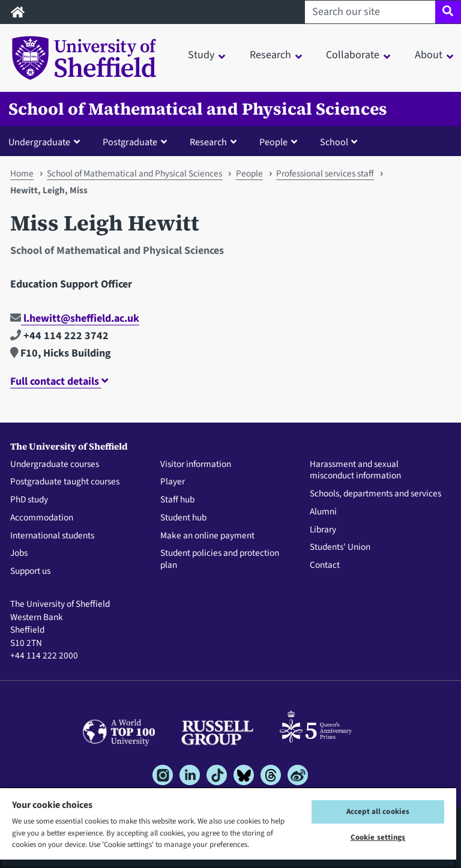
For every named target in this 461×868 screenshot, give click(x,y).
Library (323, 530)
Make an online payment (207, 536)
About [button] (429, 55)
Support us (30, 571)
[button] (47, 142)
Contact (325, 565)
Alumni (323, 512)
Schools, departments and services (375, 494)
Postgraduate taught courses (65, 482)
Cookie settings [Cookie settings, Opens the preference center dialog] (378, 837)
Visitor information (196, 465)
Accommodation (42, 518)
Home (22, 173)
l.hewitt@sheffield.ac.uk (75, 318)
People (249, 173)
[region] (228, 827)
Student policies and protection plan (220, 559)
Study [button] (201, 55)
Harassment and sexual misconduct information (355, 471)
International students (52, 536)
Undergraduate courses (55, 465)
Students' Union (340, 547)
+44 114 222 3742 (59, 336)
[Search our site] (370, 12)
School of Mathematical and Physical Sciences (198, 109)
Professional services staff (325, 173)
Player (173, 482)
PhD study (29, 500)
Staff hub (177, 500)
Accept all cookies (378, 812)
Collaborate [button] (353, 55)
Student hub (183, 518)
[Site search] (448, 12)
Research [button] (270, 55)
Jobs (19, 553)
